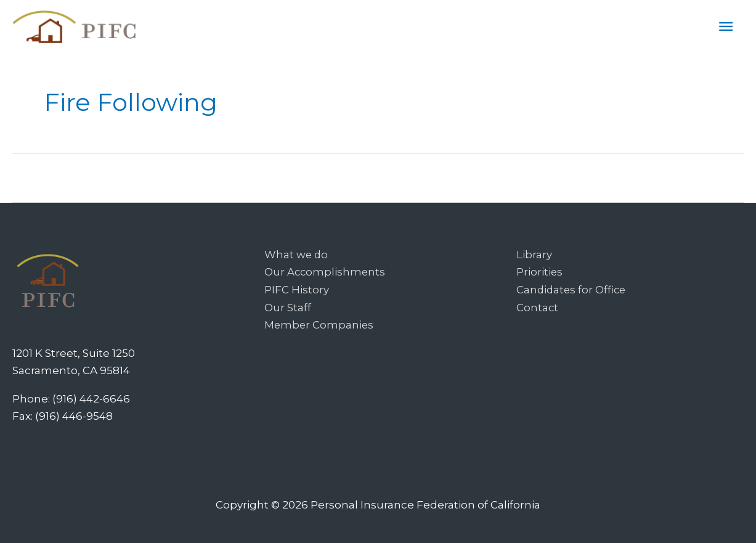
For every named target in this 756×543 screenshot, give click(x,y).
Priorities (540, 272)
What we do (297, 255)
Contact (538, 306)
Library (534, 255)
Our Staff (288, 306)
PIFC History (297, 289)
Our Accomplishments (326, 272)
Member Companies (320, 324)
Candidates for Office (572, 289)
